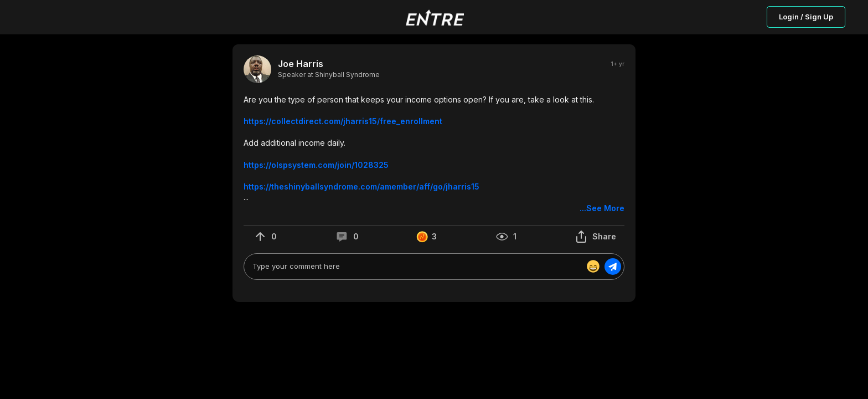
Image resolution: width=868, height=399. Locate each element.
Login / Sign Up (806, 17)
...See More (602, 208)
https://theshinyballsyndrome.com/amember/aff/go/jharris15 (361, 186)
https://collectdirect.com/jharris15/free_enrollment (343, 121)
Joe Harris (301, 64)
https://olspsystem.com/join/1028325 (316, 165)
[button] (434, 154)
